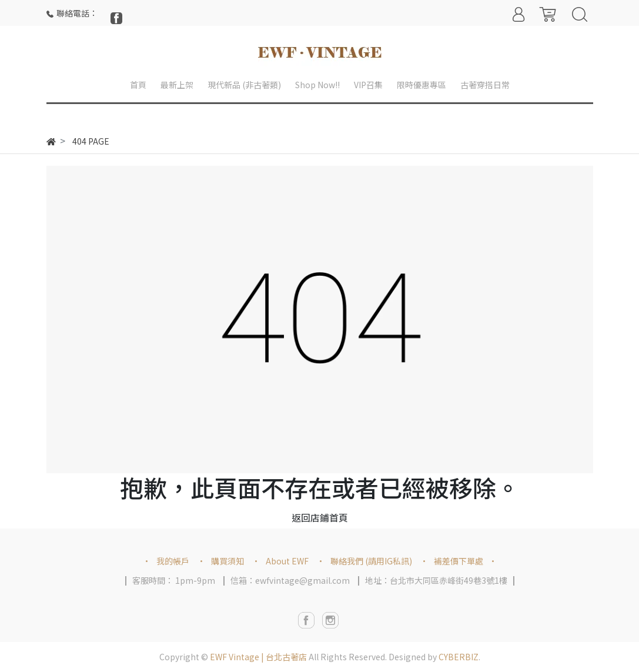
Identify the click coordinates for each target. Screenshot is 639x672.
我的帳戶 (173, 561)
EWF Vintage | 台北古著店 (258, 657)
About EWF (287, 561)
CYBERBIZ (459, 657)
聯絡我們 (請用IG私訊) (371, 561)
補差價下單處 (459, 561)
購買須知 (228, 561)
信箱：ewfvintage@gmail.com (290, 580)
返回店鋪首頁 (320, 517)
